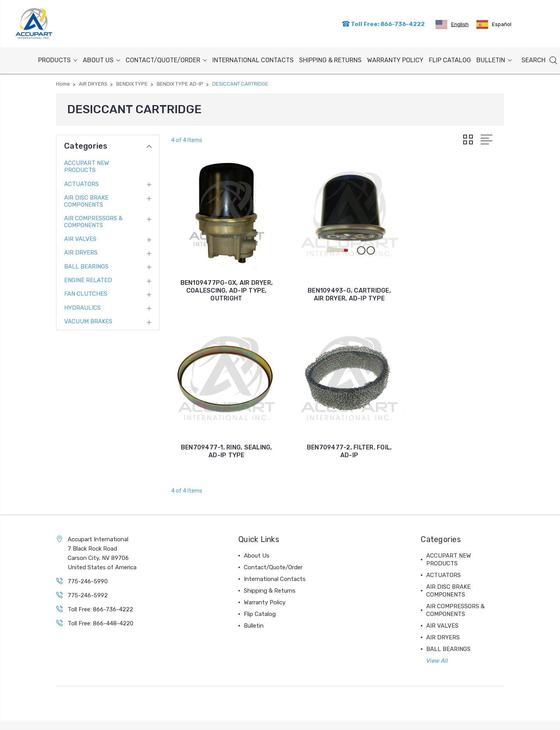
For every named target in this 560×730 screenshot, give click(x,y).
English (452, 24)
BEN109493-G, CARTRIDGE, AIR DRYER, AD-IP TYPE (338, 285)
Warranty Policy (395, 59)
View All (437, 643)
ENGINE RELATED (88, 279)
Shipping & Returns (330, 59)
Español (494, 24)
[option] (494, 24)
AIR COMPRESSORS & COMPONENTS (93, 221)
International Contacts (253, 59)
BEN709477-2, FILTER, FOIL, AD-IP (222, 434)
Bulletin (494, 59)
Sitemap (119, 717)
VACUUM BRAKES (88, 321)
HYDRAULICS (82, 307)
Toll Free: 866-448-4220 (101, 606)
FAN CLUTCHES (86, 293)
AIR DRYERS (81, 252)
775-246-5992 (88, 578)
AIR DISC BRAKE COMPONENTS (86, 200)
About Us (101, 59)
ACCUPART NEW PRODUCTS (87, 166)
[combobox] (452, 24)
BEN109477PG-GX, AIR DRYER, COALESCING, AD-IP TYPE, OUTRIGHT (222, 282)
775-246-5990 (88, 564)
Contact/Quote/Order (166, 59)
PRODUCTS (58, 59)
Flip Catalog (450, 59)
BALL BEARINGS (86, 266)
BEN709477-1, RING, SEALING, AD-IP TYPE (452, 285)
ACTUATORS (81, 183)
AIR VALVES (80, 238)
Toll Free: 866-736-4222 (383, 24)
